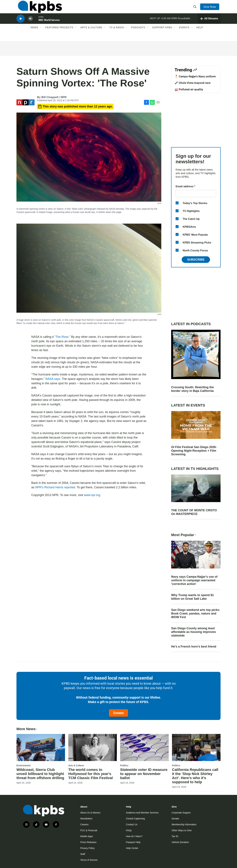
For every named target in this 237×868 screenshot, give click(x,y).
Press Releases (88, 842)
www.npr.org (92, 495)
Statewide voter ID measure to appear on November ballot (144, 774)
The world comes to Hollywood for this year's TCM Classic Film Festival (91, 774)
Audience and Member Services (142, 813)
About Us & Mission (90, 813)
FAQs (129, 830)
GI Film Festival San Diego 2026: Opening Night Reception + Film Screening (194, 451)
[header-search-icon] (196, 9)
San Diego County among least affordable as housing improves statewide (194, 632)
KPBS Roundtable (181, 24)
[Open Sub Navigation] (41, 34)
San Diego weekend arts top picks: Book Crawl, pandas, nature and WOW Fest (196, 613)
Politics (124, 765)
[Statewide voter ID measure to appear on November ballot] (144, 747)
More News (27, 729)
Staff (83, 854)
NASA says (53, 379)
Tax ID (175, 836)
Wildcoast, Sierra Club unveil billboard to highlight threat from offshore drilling (40, 774)
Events (184, 34)
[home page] (38, 9)
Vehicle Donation (180, 842)
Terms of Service (89, 860)
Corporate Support (181, 813)
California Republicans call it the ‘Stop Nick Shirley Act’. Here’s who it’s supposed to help (195, 776)
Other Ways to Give (182, 830)
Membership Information (184, 824)
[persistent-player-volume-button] (30, 24)
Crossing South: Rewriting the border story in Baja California (192, 389)
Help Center (132, 848)
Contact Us (132, 824)
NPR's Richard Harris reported (55, 487)
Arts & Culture (91, 34)
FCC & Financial (89, 830)
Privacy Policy (87, 848)
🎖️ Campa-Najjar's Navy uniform (195, 76)
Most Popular (184, 535)
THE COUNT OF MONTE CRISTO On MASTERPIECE (194, 512)
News (34, 34)
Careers (84, 824)
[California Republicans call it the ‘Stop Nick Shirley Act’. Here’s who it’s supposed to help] (196, 747)
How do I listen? (134, 836)
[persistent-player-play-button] (21, 24)
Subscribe (196, 260)
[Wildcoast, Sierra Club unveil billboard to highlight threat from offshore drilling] (41, 747)
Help (200, 34)
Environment (24, 765)
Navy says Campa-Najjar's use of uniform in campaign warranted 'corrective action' (194, 580)
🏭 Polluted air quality (189, 89)
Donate (118, 713)
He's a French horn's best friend (194, 647)
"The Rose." (62, 337)
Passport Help (133, 842)
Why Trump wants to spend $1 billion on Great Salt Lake (192, 597)
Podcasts (138, 34)
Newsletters (86, 819)
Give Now (211, 9)
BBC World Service (49, 25)
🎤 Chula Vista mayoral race (193, 83)
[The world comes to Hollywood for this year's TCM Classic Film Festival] (93, 747)
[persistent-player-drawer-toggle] (209, 24)
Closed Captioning (135, 819)
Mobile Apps (87, 836)
